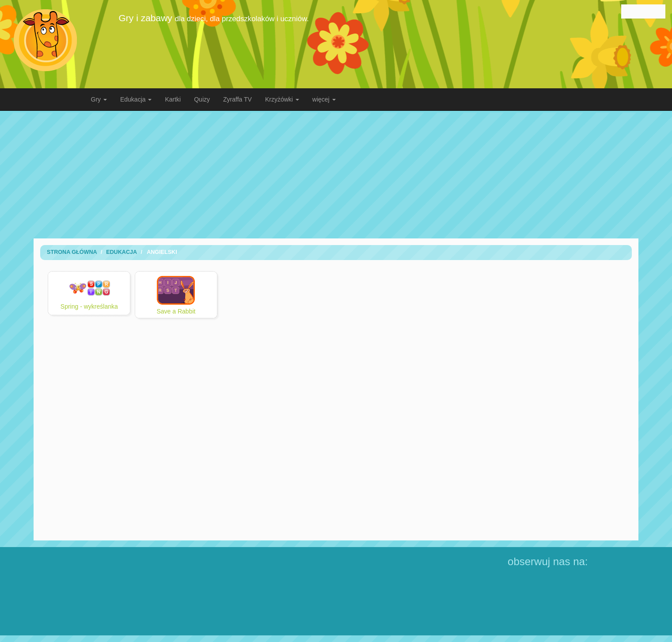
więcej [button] (324, 99)
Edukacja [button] (136, 99)
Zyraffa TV (237, 99)
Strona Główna (72, 252)
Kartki (173, 99)
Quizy (202, 99)
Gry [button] (99, 99)
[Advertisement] (336, 174)
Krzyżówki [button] (282, 99)
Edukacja (121, 252)
